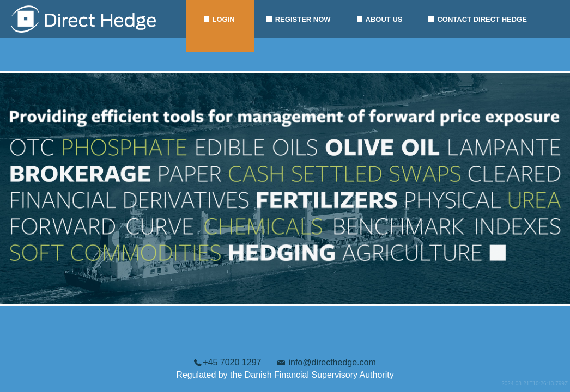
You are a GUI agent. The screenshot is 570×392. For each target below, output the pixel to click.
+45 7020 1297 (232, 362)
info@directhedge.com (332, 362)
